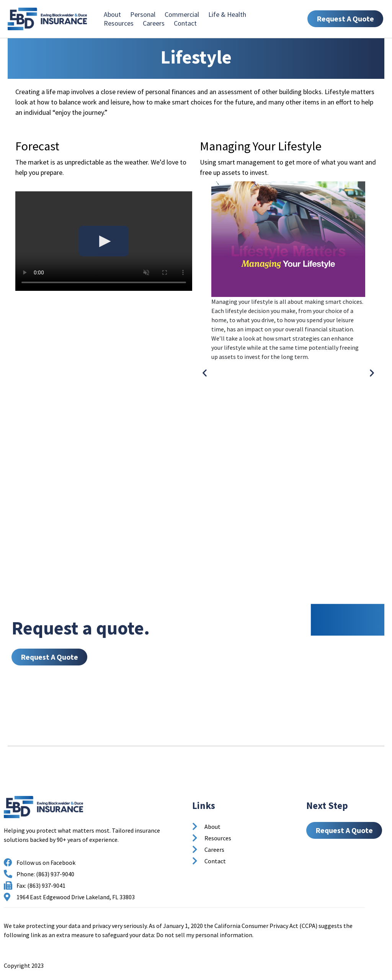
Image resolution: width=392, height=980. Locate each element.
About (112, 14)
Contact (185, 23)
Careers (154, 23)
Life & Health (227, 14)
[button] (205, 373)
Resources (119, 23)
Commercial (182, 14)
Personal (143, 14)
